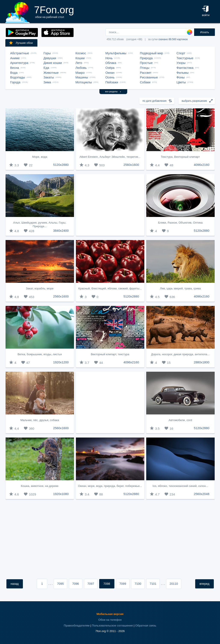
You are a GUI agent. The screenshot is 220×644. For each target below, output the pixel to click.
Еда (46, 68)
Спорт (181, 53)
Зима (47, 82)
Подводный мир (151, 53)
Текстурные (185, 58)
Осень (110, 77)
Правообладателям (77, 626)
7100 (138, 584)
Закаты (49, 77)
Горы (47, 53)
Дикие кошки (53, 63)
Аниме (15, 58)
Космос (81, 53)
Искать (205, 32)
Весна (15, 68)
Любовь (81, 68)
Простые (146, 63)
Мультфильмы (116, 53)
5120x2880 (61, 165)
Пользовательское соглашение (112, 626)
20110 (174, 584)
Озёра (110, 68)
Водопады (18, 77)
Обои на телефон (110, 620)
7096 (76, 584)
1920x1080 (61, 494)
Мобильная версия (110, 614)
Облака (111, 63)
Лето (79, 63)
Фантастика (185, 68)
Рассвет (146, 73)
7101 (153, 584)
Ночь (109, 58)
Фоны (181, 77)
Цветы (181, 82)
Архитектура (19, 63)
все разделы (113, 92)
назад (15, 584)
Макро (80, 73)
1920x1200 (61, 362)
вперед (204, 584)
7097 (91, 584)
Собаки (145, 82)
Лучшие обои (21, 43)
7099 (123, 584)
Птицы (145, 68)
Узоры (181, 63)
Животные (51, 73)
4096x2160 (202, 165)
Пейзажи (112, 82)
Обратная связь (146, 626)
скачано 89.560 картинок (173, 39)
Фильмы (183, 73)
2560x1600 (131, 165)
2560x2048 (202, 494)
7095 (60, 584)
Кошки (80, 58)
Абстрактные (20, 53)
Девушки (50, 58)
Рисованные (149, 77)
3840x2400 (61, 231)
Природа (146, 58)
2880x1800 (202, 362)
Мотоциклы (84, 82)
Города (15, 82)
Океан (110, 73)
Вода (14, 73)
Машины (82, 77)
